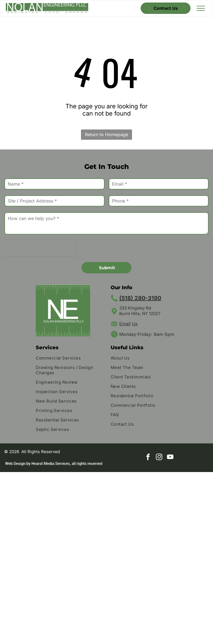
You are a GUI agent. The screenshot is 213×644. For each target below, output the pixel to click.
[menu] (201, 8)
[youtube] (170, 458)
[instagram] (159, 458)
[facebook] (148, 458)
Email (125, 324)
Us (135, 324)
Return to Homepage (106, 134)
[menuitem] (69, 359)
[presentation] (40, 248)
